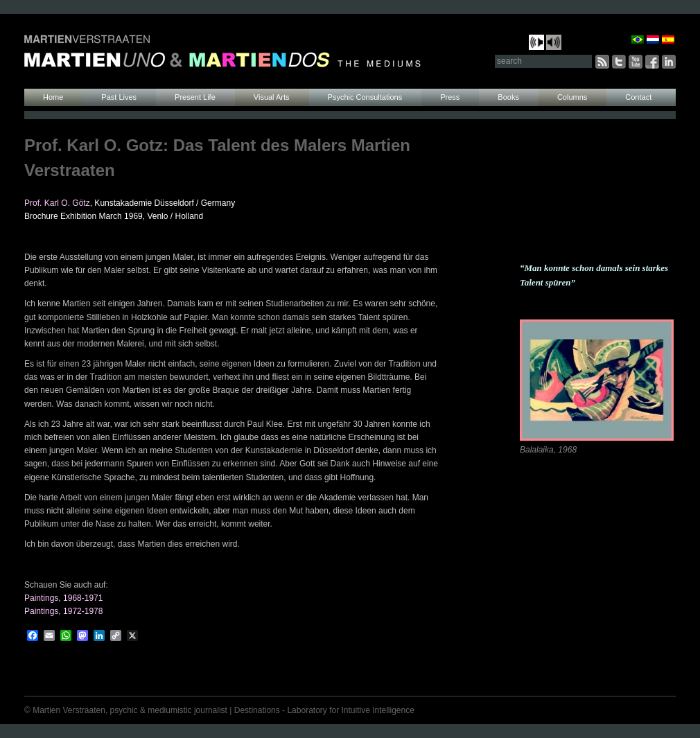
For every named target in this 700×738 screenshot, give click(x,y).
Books (508, 97)
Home (53, 97)
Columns (572, 97)
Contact (638, 97)
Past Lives (119, 97)
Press (450, 97)
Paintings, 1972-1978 (63, 611)
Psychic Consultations (365, 97)
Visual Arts (272, 97)
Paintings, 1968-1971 (63, 598)
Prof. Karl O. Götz (57, 203)
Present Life (195, 97)
